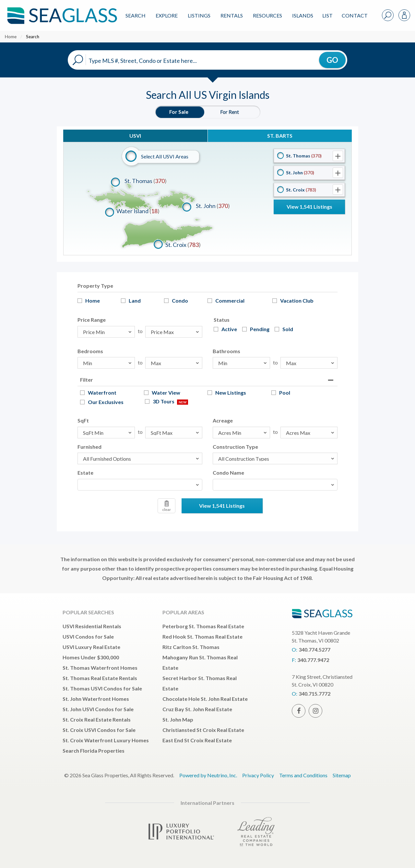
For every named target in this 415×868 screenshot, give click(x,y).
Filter (87, 380)
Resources (267, 15)
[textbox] (81, 485)
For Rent (230, 112)
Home (11, 37)
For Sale (179, 112)
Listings (199, 15)
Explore (167, 15)
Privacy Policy (258, 775)
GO (332, 60)
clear (166, 506)
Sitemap (342, 775)
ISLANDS (303, 15)
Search (136, 15)
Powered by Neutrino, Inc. (208, 775)
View (309, 207)
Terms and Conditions (303, 775)
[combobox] (140, 485)
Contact (355, 15)
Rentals (232, 15)
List (327, 15)
